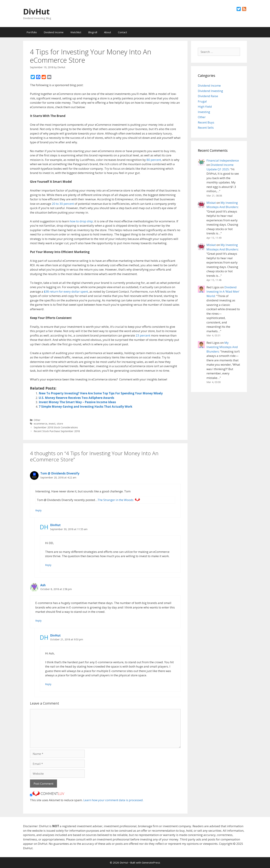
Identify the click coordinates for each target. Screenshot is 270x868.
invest (52, 424)
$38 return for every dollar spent (66, 291)
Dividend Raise (208, 96)
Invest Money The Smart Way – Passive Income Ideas (77, 402)
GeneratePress (151, 862)
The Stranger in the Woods (115, 500)
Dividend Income (54, 32)
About (108, 32)
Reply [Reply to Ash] (38, 621)
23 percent (143, 335)
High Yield (205, 107)
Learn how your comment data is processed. (113, 800)
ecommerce (41, 424)
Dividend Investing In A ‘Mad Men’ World (223, 292)
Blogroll (93, 32)
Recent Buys (206, 122)
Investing (204, 112)
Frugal (202, 101)
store (60, 424)
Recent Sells (206, 128)
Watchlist (76, 32)
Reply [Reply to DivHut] (48, 565)
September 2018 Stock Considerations (56, 427)
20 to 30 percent (63, 204)
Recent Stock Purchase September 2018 (57, 431)
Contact (123, 32)
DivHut (36, 11)
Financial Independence (223, 160)
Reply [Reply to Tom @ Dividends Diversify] (38, 510)
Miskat (211, 203)
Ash (43, 585)
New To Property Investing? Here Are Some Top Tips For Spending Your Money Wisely (101, 393)
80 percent (154, 160)
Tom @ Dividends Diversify (60, 473)
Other (37, 420)
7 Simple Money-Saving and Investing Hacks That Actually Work (85, 407)
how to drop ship (81, 221)
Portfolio (32, 32)
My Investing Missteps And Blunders (222, 347)
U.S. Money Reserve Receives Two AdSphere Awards (76, 398)
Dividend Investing (210, 91)
